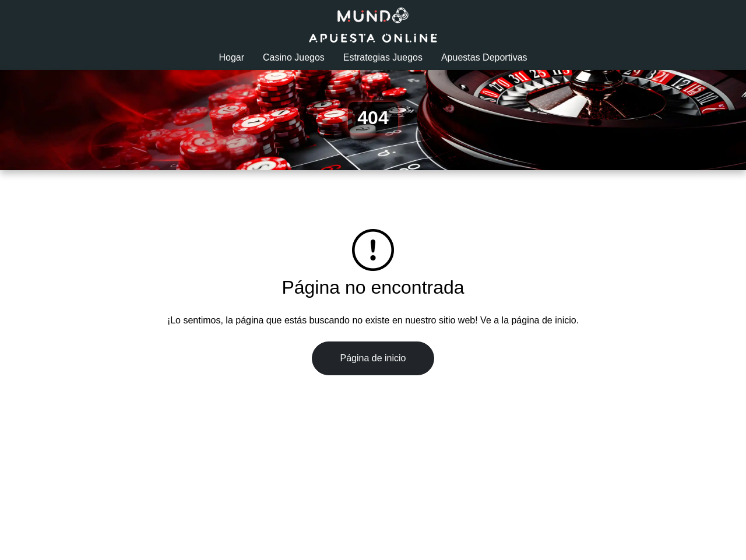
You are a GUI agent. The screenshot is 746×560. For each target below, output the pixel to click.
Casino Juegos (294, 57)
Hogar (231, 57)
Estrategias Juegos (383, 57)
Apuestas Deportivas (484, 57)
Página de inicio (373, 358)
